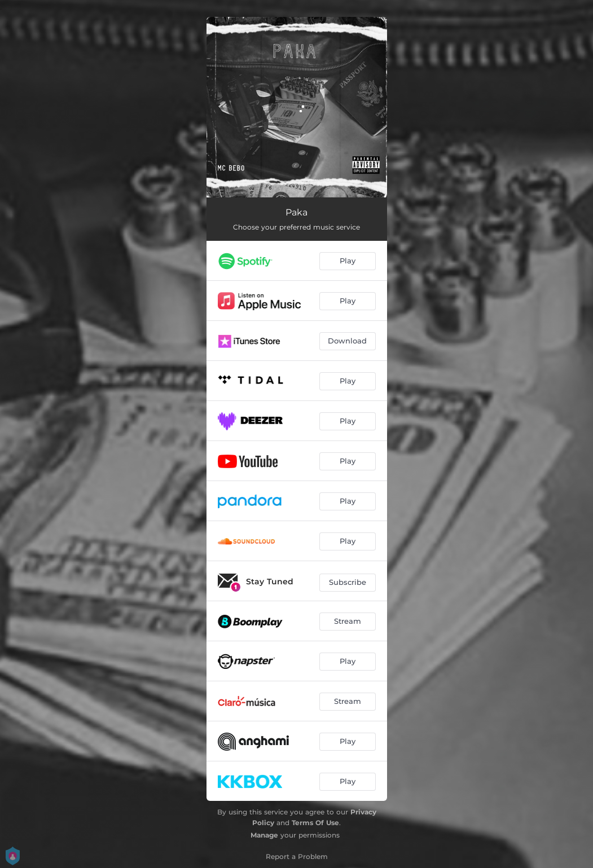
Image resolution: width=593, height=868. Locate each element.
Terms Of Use (315, 823)
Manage (264, 835)
